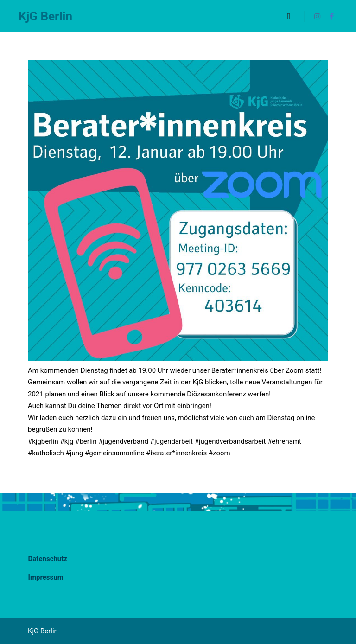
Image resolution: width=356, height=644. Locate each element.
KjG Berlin (45, 16)
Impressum (46, 577)
